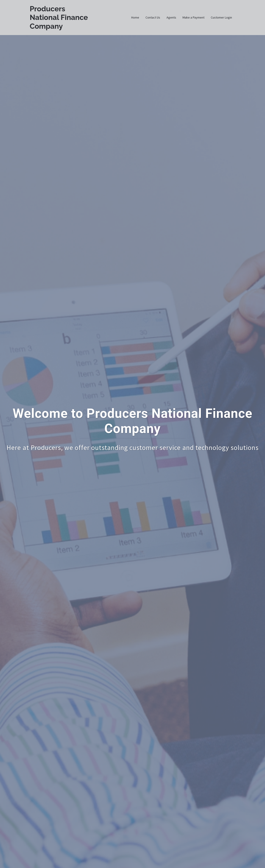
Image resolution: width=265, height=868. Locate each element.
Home (135, 17)
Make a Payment (193, 17)
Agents (171, 17)
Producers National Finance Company (59, 17)
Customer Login (221, 17)
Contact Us (153, 17)
